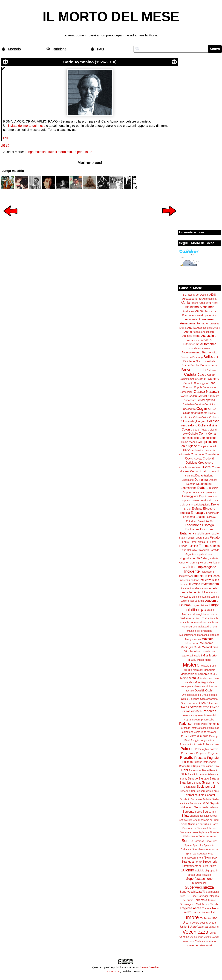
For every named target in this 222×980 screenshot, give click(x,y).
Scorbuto (185, 799)
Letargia (199, 601)
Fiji (207, 542)
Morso (184, 678)
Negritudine (207, 682)
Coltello (193, 434)
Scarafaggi (190, 787)
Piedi (187, 740)
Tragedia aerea (190, 908)
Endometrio (213, 513)
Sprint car (191, 854)
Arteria (191, 328)
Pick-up (213, 736)
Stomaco (210, 857)
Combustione (208, 438)
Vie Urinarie (197, 937)
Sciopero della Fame (207, 791)
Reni (185, 770)
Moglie (188, 670)
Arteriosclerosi (204, 328)
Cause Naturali (207, 392)
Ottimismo (212, 703)
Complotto (197, 454)
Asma (197, 336)
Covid (189, 458)
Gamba (215, 546)
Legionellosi (187, 601)
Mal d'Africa (203, 618)
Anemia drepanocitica (204, 315)
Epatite (200, 517)
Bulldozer (212, 370)
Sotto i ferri (211, 841)
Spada (188, 845)
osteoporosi (205, 945)
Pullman (188, 762)
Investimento (210, 584)
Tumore (190, 917)
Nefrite (197, 682)
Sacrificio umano (197, 774)
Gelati (183, 550)
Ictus (192, 567)
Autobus (206, 340)
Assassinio (209, 336)
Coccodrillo (189, 409)
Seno (205, 803)
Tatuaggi (203, 896)
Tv (202, 918)
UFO (215, 918)
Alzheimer (207, 307)
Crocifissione (186, 467)
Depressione (188, 488)
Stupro (212, 866)
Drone (215, 504)
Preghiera (202, 753)
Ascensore (209, 332)
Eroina (208, 521)
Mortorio (14, 49)
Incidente (192, 571)
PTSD (206, 707)
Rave (217, 766)
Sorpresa (199, 841)
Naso (216, 678)
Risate (205, 770)
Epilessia (211, 517)
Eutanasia (187, 533)
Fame (207, 534)
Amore (200, 311)
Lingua (195, 605)
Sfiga (185, 816)
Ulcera (187, 923)
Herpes (204, 563)
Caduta (190, 374)
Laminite (197, 597)
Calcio (202, 375)
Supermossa (199, 883)
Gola (199, 558)
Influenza (214, 576)
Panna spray (190, 716)
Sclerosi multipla (194, 795)
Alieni (215, 303)
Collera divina (208, 425)
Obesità (200, 690)
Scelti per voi (206, 787)
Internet (184, 584)
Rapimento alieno (203, 766)
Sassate (204, 778)
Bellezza (211, 357)
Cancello (188, 383)
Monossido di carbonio (195, 674)
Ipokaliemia (196, 588)
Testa (198, 904)
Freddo (183, 546)
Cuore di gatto (199, 471)
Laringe (215, 597)
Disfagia (214, 488)
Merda (198, 647)
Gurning (194, 563)
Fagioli (199, 534)
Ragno (183, 766)
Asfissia (187, 336)
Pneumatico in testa (191, 744)
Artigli (216, 328)
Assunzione (194, 340)
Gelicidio (192, 550)
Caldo (211, 375)
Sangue (193, 778)
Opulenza (194, 699)
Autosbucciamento (199, 348)
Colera (197, 417)
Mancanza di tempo (208, 635)
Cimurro (215, 396)
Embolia (185, 513)
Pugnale (213, 758)
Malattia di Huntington (199, 631)
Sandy (184, 779)
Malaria (214, 618)
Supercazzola (203, 875)
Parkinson (186, 724)
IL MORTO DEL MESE (111, 17)
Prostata (200, 758)
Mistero (191, 665)
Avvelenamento (191, 352)
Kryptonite (185, 597)
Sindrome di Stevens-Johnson (199, 828)
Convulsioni (212, 454)
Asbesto (197, 332)
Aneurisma (206, 319)
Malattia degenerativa (192, 623)
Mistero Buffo (208, 666)
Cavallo (184, 396)
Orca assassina (209, 699)
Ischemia (195, 592)
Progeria (213, 753)
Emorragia (198, 513)
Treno (215, 908)
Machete (187, 614)
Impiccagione (207, 567)
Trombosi (195, 912)
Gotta (215, 558)
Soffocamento (207, 836)
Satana (214, 778)
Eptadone (192, 521)
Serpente (188, 812)
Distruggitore (190, 496)
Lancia (206, 597)
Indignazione (186, 576)
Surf (182, 896)
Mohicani (198, 670)
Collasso (214, 417)
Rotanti (214, 770)
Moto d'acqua (204, 678)
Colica (205, 417)
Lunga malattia (35, 152)
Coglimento (206, 408)
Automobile (208, 344)
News (197, 686)
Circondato (190, 400)
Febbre (198, 538)
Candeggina (201, 383)
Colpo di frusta (199, 430)
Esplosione (192, 529)
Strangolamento (192, 862)
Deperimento (204, 484)
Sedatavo (196, 799)
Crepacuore (206, 463)
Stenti (200, 858)
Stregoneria (210, 862)
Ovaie (183, 707)
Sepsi (198, 807)
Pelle (204, 724)
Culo (197, 467)
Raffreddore (210, 762)
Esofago (208, 525)
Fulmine (193, 546)
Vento (213, 933)
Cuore (206, 467)
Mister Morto (204, 660)
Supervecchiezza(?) (192, 892)
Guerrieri (184, 563)
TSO (188, 896)
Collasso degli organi (193, 421)
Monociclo (209, 670)
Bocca (186, 365)
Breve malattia (194, 370)
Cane (212, 383)
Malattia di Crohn (207, 627)
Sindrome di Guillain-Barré (203, 824)
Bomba (195, 365)
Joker (205, 592)
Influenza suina (210, 580)
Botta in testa (209, 365)
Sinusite (214, 832)
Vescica (184, 937)
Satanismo (186, 783)
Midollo (188, 651)
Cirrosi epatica (206, 400)
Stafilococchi (189, 858)
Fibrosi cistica (197, 542)
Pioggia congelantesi (203, 740)
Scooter (210, 795)
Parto (197, 724)
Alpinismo (192, 307)
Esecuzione (193, 525)
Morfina (214, 674)
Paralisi (202, 716)
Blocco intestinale (206, 361)
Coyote (198, 459)
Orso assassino (190, 703)
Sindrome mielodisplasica (194, 832)
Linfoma (185, 605)
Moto (192, 678)
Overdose (195, 707)
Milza (197, 652)
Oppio (184, 699)
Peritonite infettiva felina (193, 728)
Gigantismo (188, 558)
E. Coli (187, 509)
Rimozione (195, 770)
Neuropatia (187, 687)
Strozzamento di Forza (195, 866)
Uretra (212, 923)
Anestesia (191, 319)
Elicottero (209, 508)
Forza (213, 542)
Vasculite (214, 927)
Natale (188, 682)
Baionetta (186, 357)
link (6, 138)
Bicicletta (189, 361)
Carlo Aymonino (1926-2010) (90, 62)
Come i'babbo (189, 442)
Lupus (202, 610)
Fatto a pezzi (186, 538)
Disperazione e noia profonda (199, 492)
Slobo (194, 836)
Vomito (216, 937)
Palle (199, 711)
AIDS (213, 295)
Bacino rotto (210, 352)
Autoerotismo (191, 344)
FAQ (100, 49)
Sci (193, 791)
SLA (184, 774)
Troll (186, 912)
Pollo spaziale (211, 744)
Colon (186, 429)
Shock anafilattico (200, 816)
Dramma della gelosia (198, 505)
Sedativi (207, 799)
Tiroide (206, 904)
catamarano (209, 941)
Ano (203, 324)
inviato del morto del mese (27, 126)
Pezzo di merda (198, 736)
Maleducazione (188, 635)
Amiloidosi (189, 311)
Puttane (198, 762)
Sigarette (192, 820)
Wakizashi (189, 941)
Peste (184, 736)
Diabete (203, 488)
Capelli (198, 387)
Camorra (214, 379)
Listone (204, 605)
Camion (202, 379)
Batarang (197, 357)
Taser (194, 896)
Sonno (187, 841)
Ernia (201, 521)
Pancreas (209, 711)
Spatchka (198, 845)
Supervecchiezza (199, 887)
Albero (194, 303)
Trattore (206, 908)
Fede (206, 538)
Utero (193, 927)
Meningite (187, 647)
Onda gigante (209, 695)
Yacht (198, 941)
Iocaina (185, 588)
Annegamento (190, 323)
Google (207, 558)
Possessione (188, 753)
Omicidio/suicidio (191, 695)
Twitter (207, 918)
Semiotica (195, 803)
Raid (190, 766)
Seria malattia (210, 807)
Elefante (197, 508)
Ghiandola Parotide (208, 550)
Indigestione (208, 572)
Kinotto (213, 592)
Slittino (187, 836)
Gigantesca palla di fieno (199, 554)
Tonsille (214, 904)
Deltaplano (188, 480)
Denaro (213, 480)
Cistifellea (188, 404)
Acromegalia (209, 299)
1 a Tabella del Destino (196, 295)
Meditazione (192, 643)
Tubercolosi (208, 912)
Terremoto (201, 900)
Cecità (193, 396)
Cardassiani (186, 392)
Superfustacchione (199, 879)
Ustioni (184, 927)
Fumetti (204, 546)
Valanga (203, 927)
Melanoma (207, 643)
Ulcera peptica (200, 923)
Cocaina (199, 404)
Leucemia (211, 601)
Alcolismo (205, 303)
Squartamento (205, 854)
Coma (203, 434)
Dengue (191, 484)
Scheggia (185, 791)
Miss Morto (210, 655)
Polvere (214, 749)
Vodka (207, 937)
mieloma (192, 945)
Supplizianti (212, 892)
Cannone (188, 387)
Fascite (215, 534)
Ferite (185, 542)
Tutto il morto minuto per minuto (70, 152)
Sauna (198, 783)
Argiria (183, 328)
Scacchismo (211, 783)
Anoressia (212, 323)
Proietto (187, 757)
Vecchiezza (195, 932)
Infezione (201, 576)
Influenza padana (189, 580)
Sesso (198, 812)
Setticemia (209, 812)
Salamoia (213, 774)
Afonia (185, 303)
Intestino (195, 584)
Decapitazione (204, 475)
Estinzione (207, 529)
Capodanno (209, 387)
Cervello (203, 396)
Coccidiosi (210, 404)
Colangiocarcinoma (195, 413)
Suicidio (187, 870)
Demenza (201, 480)
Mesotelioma (210, 647)
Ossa (202, 703)
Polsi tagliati (202, 749)
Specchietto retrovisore (205, 849)
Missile (192, 660)
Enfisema (189, 517)
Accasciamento (192, 299)
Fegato (215, 537)
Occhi (209, 690)
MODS (211, 610)
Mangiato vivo (193, 639)
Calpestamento (188, 379)
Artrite (188, 332)
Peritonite (214, 724)
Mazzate (207, 639)
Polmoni (187, 749)
